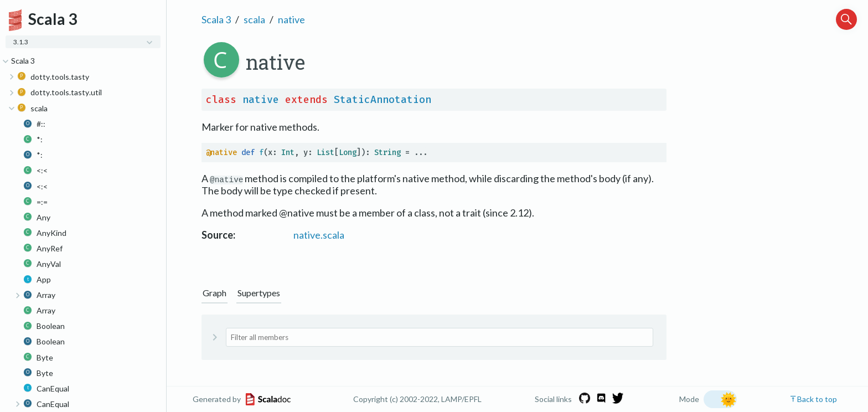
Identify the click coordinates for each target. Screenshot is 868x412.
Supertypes (259, 293)
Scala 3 (216, 19)
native (291, 19)
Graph (215, 293)
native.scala (319, 235)
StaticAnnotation (383, 100)
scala (254, 19)
